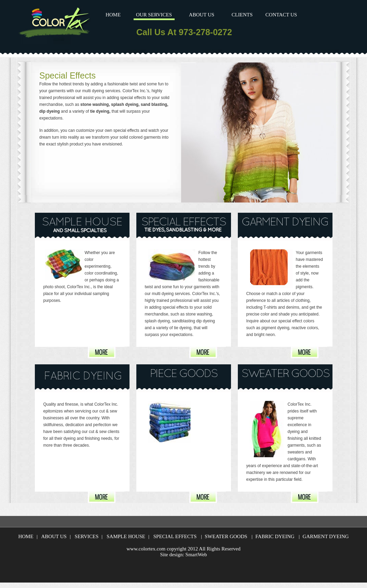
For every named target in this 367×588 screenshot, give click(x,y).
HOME (113, 15)
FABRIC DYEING (275, 536)
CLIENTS (242, 15)
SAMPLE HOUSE (126, 536)
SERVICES (87, 536)
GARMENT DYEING (325, 536)
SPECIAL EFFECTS (175, 536)
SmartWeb (196, 555)
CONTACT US (281, 15)
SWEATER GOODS (226, 536)
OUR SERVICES (154, 15)
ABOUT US (202, 15)
